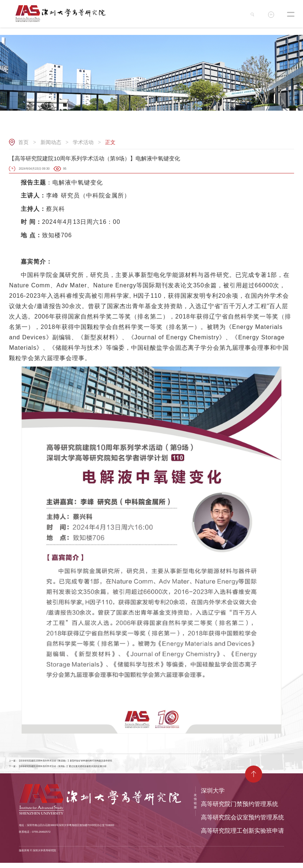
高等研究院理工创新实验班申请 (242, 836)
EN (273, 16)
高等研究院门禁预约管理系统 (240, 809)
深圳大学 (213, 796)
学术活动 (83, 142)
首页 (23, 142)
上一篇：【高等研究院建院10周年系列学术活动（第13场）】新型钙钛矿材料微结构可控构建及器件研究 (86, 762)
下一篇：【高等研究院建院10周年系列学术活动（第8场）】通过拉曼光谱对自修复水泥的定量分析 (82, 770)
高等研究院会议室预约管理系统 (242, 823)
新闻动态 (51, 142)
